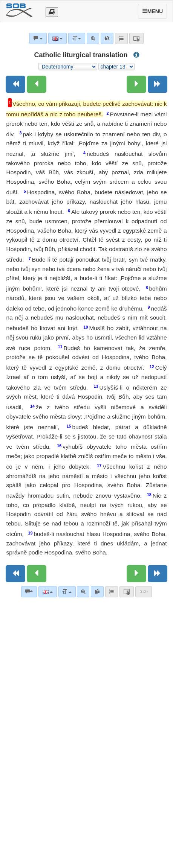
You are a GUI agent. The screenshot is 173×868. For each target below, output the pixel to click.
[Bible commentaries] (29, 592)
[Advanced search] (83, 592)
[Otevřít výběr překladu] (52, 12)
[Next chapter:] (136, 84)
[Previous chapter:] (37, 84)
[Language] (48, 592)
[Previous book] (15, 84)
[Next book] (158, 84)
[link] (97, 592)
